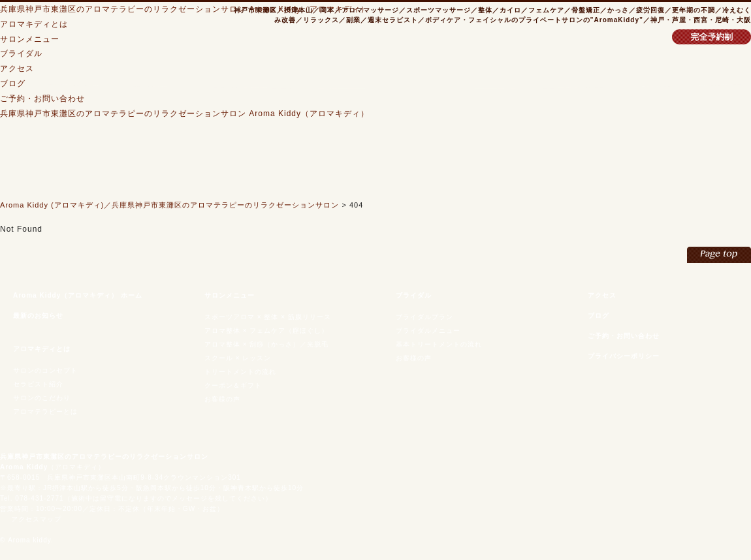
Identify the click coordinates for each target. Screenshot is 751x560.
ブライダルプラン (424, 317)
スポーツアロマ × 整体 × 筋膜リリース (268, 317)
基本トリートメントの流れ (439, 344)
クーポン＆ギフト (233, 385)
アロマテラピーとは (45, 412)
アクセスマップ (36, 519)
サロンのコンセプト (45, 370)
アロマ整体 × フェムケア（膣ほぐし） (266, 331)
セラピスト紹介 (38, 384)
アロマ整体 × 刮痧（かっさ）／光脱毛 (266, 344)
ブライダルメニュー (428, 331)
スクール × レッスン (238, 358)
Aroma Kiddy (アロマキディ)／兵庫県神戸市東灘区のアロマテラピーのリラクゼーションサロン (169, 205)
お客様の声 (222, 399)
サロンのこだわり (42, 398)
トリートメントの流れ (240, 372)
